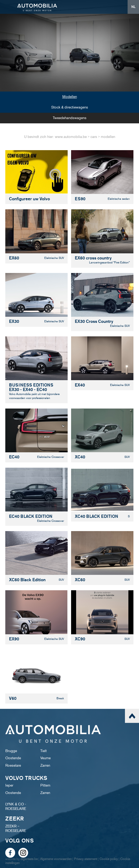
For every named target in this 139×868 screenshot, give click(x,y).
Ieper (9, 785)
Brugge (11, 751)
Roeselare (13, 765)
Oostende (13, 758)
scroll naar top (132, 716)
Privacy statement (86, 859)
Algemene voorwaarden (56, 859)
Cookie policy (109, 859)
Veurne (45, 758)
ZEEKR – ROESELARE (16, 828)
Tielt (44, 751)
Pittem (45, 785)
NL (133, 7)
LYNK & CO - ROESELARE (16, 806)
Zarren (45, 765)
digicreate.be (29, 859)
